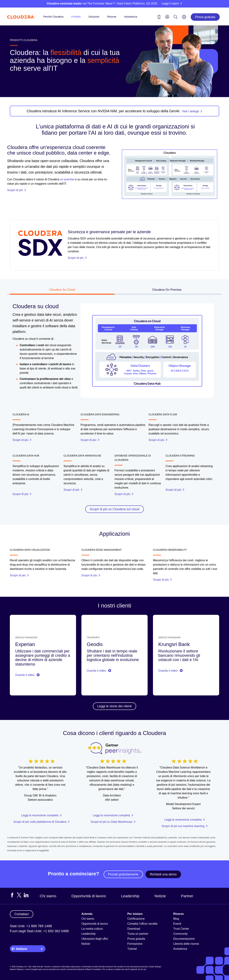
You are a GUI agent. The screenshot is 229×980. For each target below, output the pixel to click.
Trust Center (181, 929)
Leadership (130, 896)
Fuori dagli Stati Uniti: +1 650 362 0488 (39, 931)
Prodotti (76, 17)
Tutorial (132, 949)
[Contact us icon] (159, 18)
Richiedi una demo (163, 874)
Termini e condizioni (52, 967)
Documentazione (184, 939)
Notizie (160, 896)
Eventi (177, 924)
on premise (67, 179)
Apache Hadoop (16, 969)
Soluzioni (94, 17)
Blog (176, 919)
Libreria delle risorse (186, 944)
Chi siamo (48, 896)
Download (134, 929)
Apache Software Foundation (90, 969)
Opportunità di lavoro (89, 896)
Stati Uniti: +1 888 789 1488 (31, 926)
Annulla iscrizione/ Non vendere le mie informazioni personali (123, 967)
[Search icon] (176, 18)
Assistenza (131, 17)
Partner (187, 896)
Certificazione (136, 919)
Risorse (112, 17)
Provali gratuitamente (123, 874)
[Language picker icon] (184, 18)
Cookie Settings (155, 967)
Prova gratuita (205, 17)
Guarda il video (27, 675)
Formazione (135, 944)
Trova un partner (138, 934)
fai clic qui (142, 969)
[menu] (167, 17)
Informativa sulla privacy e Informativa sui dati (79, 967)
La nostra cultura (92, 929)
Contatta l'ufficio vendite (142, 924)
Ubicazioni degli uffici (95, 939)
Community (180, 934)
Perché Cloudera (53, 17)
